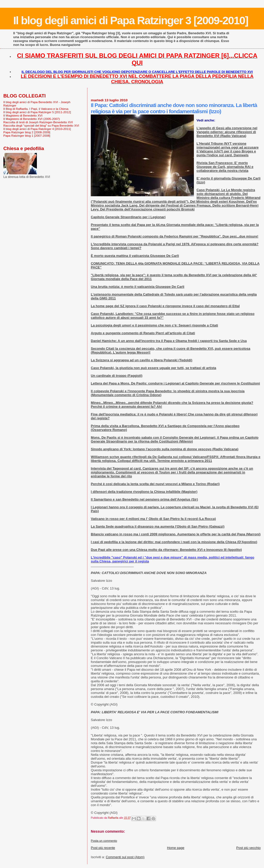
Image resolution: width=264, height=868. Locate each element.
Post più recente (103, 848)
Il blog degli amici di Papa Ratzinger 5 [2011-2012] (37, 112)
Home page (176, 848)
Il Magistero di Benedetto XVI (23, 115)
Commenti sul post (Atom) (125, 857)
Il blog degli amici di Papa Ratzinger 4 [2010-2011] (37, 129)
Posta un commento (104, 841)
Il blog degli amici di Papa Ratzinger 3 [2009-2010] (131, 20)
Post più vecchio (248, 848)
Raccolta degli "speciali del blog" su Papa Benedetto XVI (41, 125)
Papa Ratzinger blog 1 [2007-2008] (27, 136)
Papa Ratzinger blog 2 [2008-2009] (27, 132)
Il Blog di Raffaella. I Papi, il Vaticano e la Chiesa (36, 109)
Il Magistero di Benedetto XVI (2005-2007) (32, 119)
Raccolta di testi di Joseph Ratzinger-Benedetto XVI (38, 122)
